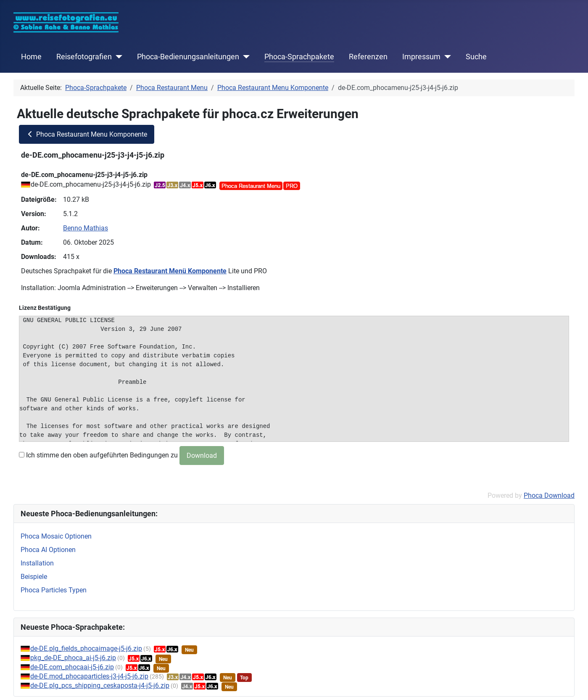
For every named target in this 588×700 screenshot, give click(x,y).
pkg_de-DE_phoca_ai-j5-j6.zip (73, 658)
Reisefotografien (84, 57)
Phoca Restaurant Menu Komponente (87, 134)
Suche (476, 57)
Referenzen (368, 57)
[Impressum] (446, 57)
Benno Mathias (86, 228)
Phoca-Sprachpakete (299, 57)
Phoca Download (549, 495)
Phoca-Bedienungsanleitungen (188, 57)
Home (31, 57)
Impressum (421, 57)
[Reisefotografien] (117, 57)
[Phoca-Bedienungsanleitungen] (244, 57)
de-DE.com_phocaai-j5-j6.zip (72, 667)
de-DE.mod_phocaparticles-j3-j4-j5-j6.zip (89, 676)
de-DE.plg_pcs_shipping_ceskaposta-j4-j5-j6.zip (100, 685)
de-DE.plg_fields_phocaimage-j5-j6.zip (86, 648)
